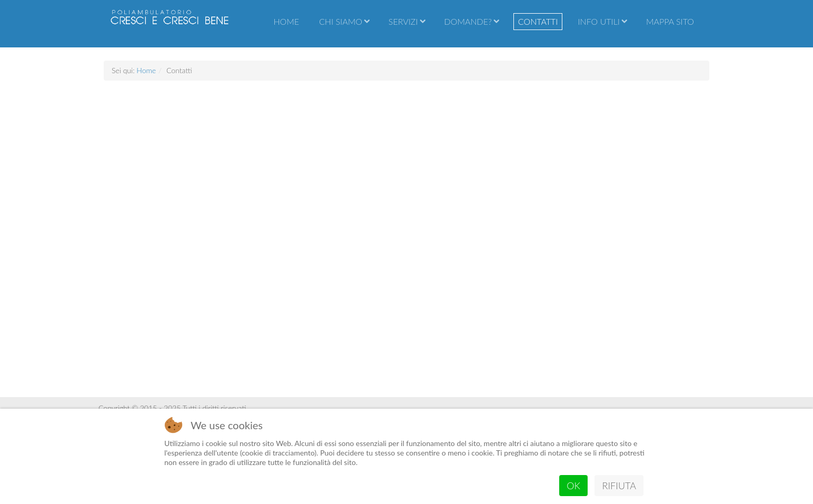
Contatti (538, 21)
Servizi (403, 21)
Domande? (468, 21)
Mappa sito (670, 21)
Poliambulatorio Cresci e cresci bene (170, 24)
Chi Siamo (341, 21)
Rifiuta (619, 486)
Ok (573, 486)
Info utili (599, 21)
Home (286, 21)
